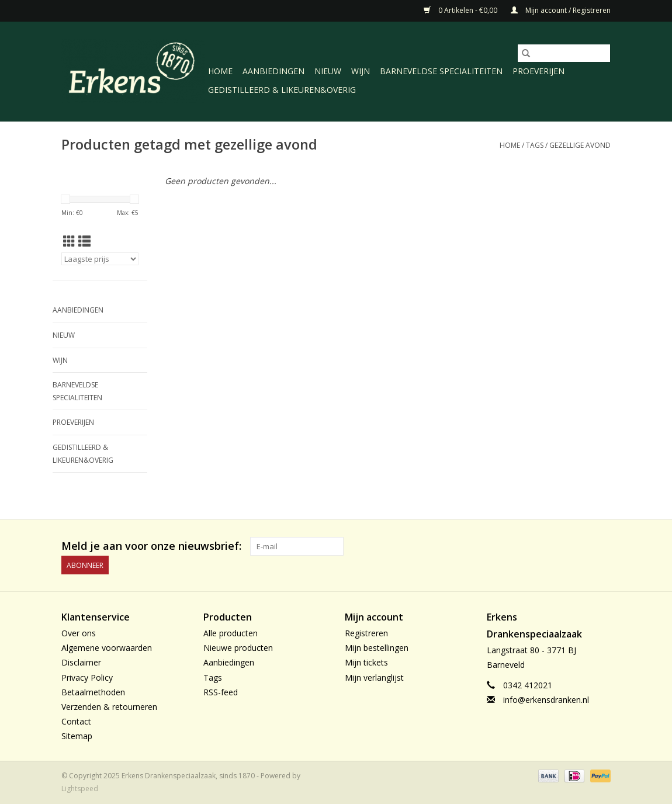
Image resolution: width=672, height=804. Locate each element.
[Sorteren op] (100, 259)
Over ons (79, 633)
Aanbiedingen (273, 71)
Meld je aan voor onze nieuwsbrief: (151, 546)
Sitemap (77, 736)
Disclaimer (81, 662)
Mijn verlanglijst (374, 677)
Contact (76, 721)
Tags (535, 145)
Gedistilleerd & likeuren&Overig (282, 90)
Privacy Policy (87, 677)
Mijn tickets (366, 662)
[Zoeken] (564, 53)
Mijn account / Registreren (561, 10)
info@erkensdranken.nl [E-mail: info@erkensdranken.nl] (546, 700)
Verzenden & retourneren (109, 707)
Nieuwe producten (238, 648)
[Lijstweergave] (84, 241)
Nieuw (328, 71)
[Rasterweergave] (69, 241)
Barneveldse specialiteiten (441, 71)
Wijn (361, 71)
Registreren (366, 633)
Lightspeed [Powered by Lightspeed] (80, 789)
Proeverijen (538, 71)
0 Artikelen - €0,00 (461, 10)
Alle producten (231, 633)
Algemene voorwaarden (107, 648)
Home (220, 71)
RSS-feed (221, 692)
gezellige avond (580, 145)
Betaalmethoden (93, 692)
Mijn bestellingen (377, 648)
